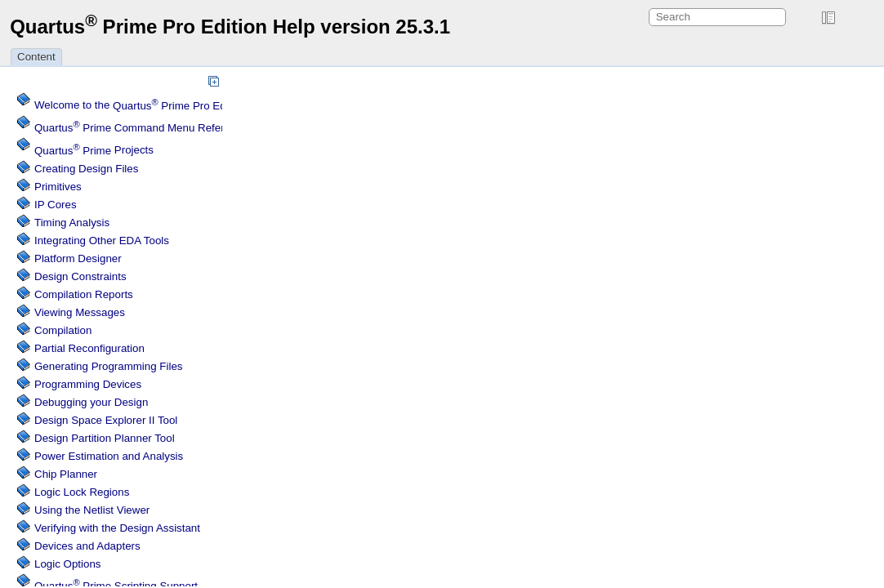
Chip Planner (66, 474)
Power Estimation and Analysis (109, 456)
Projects (94, 151)
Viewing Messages (80, 312)
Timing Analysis (72, 223)
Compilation (63, 330)
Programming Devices (88, 384)
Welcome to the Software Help (176, 106)
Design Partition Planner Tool (105, 438)
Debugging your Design (91, 402)
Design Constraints (80, 276)
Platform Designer (78, 258)
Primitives (58, 187)
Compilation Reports (84, 294)
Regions (82, 492)
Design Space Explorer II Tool (106, 420)
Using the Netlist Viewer (92, 510)
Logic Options (68, 564)
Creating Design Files (86, 169)
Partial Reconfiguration (89, 348)
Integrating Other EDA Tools (102, 241)
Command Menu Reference (141, 128)
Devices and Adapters (87, 546)
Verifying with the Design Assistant (117, 528)
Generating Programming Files (109, 366)
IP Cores (56, 205)
